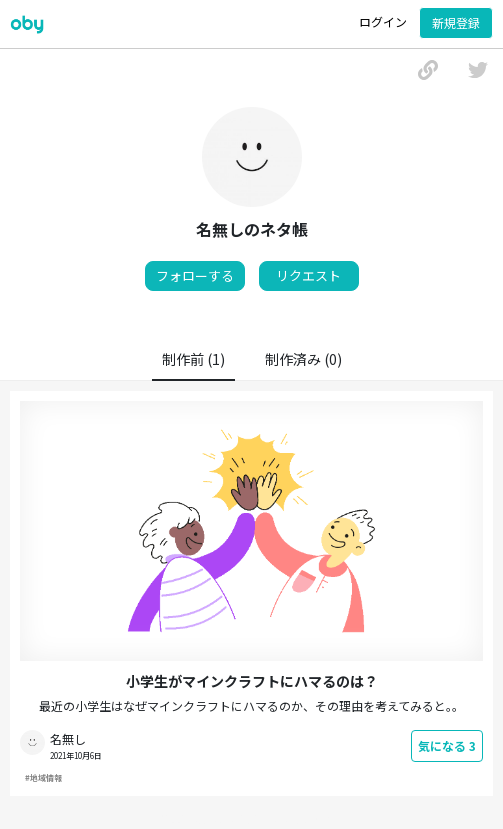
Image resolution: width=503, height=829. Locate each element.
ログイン (383, 21)
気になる (447, 745)
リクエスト (308, 275)
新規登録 (456, 22)
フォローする (195, 275)
